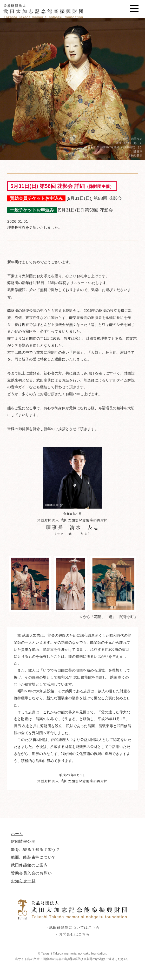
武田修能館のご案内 (29, 865)
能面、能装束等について (33, 857)
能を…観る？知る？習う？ (35, 849)
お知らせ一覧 (23, 881)
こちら (94, 928)
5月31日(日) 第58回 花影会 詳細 (62, 186)
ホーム (17, 834)
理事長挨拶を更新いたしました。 (35, 227)
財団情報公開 (23, 841)
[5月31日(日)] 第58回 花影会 (94, 198)
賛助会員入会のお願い (31, 873)
